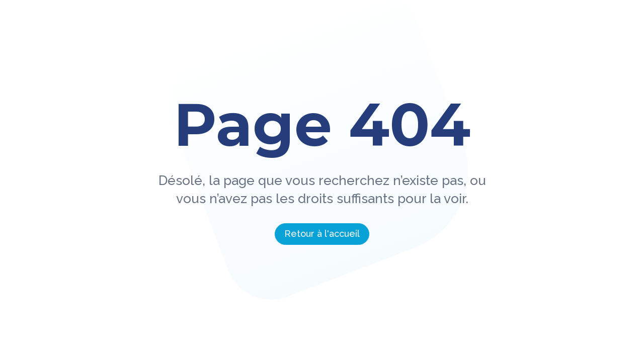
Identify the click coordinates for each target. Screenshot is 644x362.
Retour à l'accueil (322, 234)
